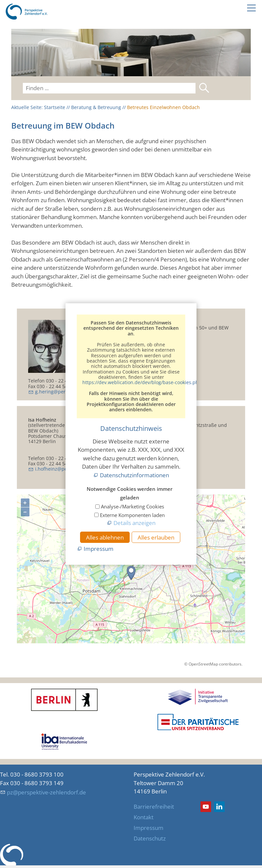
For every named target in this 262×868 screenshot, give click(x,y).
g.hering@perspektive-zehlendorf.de (76, 392)
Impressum (149, 828)
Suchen (204, 88)
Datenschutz (150, 838)
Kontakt (144, 817)
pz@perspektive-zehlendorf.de (46, 792)
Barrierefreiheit (154, 807)
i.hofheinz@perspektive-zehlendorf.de (78, 469)
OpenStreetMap (203, 664)
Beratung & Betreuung (96, 107)
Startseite (55, 107)
